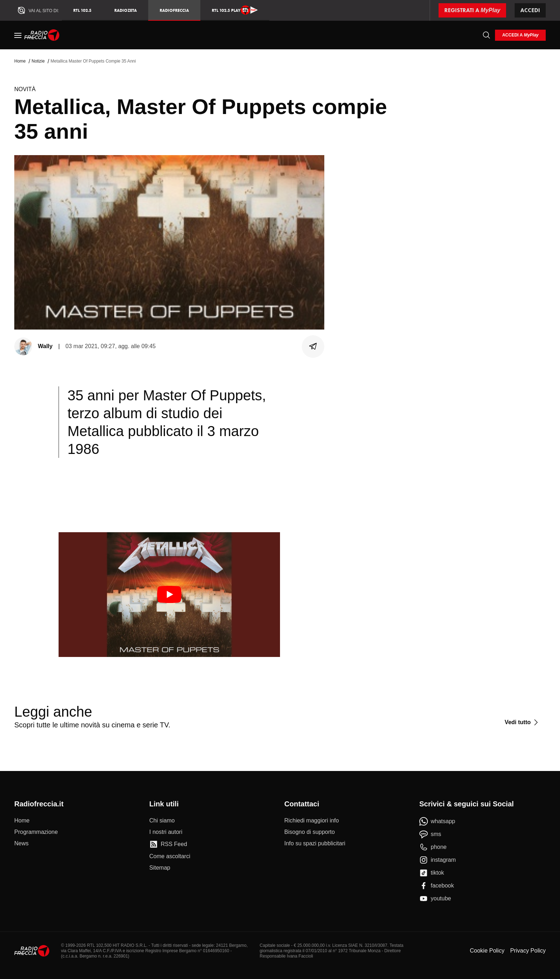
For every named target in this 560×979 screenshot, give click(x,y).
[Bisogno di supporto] (309, 832)
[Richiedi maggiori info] (312, 821)
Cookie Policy (487, 951)
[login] (520, 35)
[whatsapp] (437, 821)
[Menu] (18, 35)
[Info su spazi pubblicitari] (315, 844)
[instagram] (437, 860)
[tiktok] (432, 873)
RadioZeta (126, 10)
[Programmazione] (36, 832)
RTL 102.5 (82, 10)
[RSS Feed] (168, 844)
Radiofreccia (174, 10)
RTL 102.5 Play (235, 10)
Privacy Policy (528, 951)
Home (20, 61)
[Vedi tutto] (522, 722)
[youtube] (435, 899)
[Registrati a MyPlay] (472, 10)
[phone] (433, 847)
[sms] (430, 834)
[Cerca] (486, 35)
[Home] (42, 35)
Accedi (530, 10)
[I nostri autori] (166, 832)
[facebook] (437, 886)
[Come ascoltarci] (170, 856)
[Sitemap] (160, 868)
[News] (21, 844)
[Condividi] (313, 346)
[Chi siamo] (162, 821)
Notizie (38, 61)
